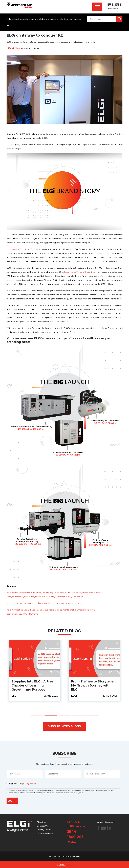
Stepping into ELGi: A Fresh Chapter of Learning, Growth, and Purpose (93, 686)
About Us (41, 822)
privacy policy (29, 783)
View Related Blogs (65, 726)
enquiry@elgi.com (106, 822)
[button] (37, 716)
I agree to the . (23, 783)
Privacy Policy (44, 830)
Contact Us (42, 826)
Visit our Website (45, 834)
